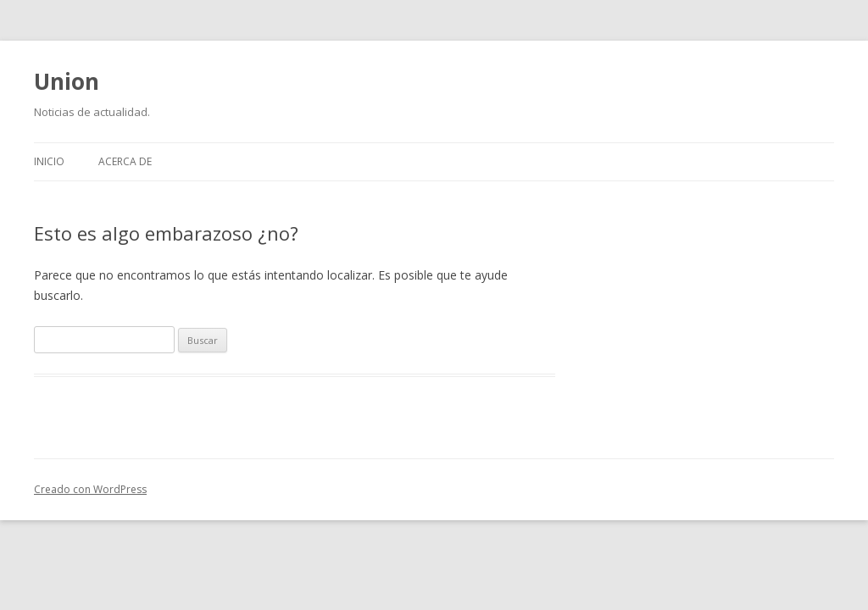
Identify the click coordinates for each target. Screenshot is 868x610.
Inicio (49, 161)
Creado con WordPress (90, 489)
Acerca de (125, 161)
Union (67, 81)
